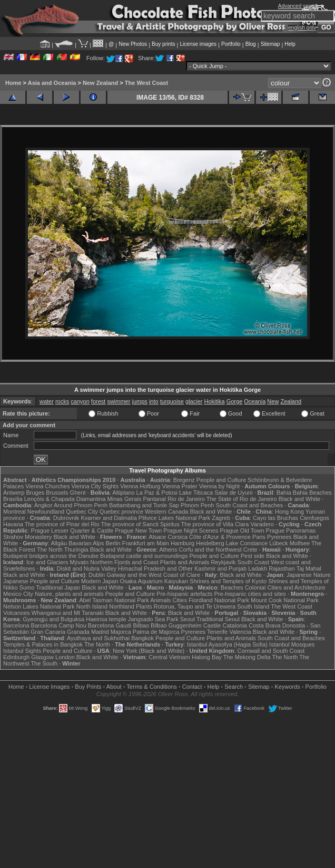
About (114, 687)
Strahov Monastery (27, 537)
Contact (192, 687)
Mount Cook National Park (284, 600)
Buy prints (163, 44)
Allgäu (59, 543)
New (273, 401)
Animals (160, 600)
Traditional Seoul (218, 619)
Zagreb (221, 518)
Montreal (14, 512)
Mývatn (79, 562)
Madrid (100, 632)
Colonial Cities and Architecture (285, 587)
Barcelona (16, 625)
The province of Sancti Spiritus (140, 524)
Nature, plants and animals (69, 594)
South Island (253, 606)
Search (234, 687)
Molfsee (300, 543)
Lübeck (278, 543)
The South (44, 663)
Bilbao (141, 625)
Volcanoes (17, 613)
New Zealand (100, 83)
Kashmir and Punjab (220, 568)
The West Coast (146, 83)
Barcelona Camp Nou (59, 625)
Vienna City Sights (95, 486)
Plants (144, 606)
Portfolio (231, 44)
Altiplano (123, 493)
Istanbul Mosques (292, 644)
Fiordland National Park (219, 600)
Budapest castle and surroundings (144, 556)
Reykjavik (223, 562)
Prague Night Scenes (191, 531)
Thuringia (76, 549)
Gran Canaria (48, 632)
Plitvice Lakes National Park (174, 518)
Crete (250, 549)
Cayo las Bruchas (275, 518)
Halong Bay (207, 657)
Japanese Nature (309, 575)
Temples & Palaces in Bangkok (43, 644)
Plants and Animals (185, 562)
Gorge (235, 401)
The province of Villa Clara (215, 524)
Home (13, 83)
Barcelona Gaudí (110, 625)
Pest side (253, 556)
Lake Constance (247, 543)
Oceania (255, 401)
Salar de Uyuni (233, 493)
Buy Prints (88, 687)
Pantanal (154, 499)
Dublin (97, 575)
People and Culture (221, 480)
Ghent (78, 493)
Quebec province (121, 512)
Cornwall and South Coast (271, 651)
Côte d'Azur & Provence (220, 537)
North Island (92, 606)
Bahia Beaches (312, 493)
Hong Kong (289, 512)
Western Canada (166, 512)
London (65, 657)
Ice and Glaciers (47, 562)
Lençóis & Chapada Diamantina (65, 499)
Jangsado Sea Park (153, 619)
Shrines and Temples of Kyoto (228, 581)
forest (98, 401)
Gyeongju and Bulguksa (53, 619)
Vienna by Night (219, 486)
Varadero (262, 524)
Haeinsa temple (106, 619)
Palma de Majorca (156, 632)
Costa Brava (265, 625)
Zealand (291, 401)
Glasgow (42, 657)
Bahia (284, 493)
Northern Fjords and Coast (124, 562)
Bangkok (142, 638)
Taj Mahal (309, 568)
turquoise (172, 401)
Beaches (232, 587)
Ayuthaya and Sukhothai (98, 638)
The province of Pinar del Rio (62, 524)
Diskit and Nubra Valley (87, 568)
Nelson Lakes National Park (39, 606)
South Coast (254, 562)
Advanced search (298, 6)
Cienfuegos (314, 518)
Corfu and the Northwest (210, 549)
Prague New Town (138, 531)
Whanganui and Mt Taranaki (68, 613)
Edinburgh (16, 657)
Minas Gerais (125, 499)
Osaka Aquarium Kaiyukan (154, 581)
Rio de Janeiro (186, 499)
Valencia (240, 632)
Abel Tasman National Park (114, 600)
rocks (62, 401)
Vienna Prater (180, 486)
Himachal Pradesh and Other (155, 568)
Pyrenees (279, 537)
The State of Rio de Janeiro (242, 499)
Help (290, 44)
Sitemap (270, 44)
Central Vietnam (169, 657)
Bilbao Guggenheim (176, 625)
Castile (212, 625)
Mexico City (18, 594)
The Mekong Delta (247, 657)
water (47, 401)
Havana (13, 524)
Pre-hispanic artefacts (184, 594)
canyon (80, 401)
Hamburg (183, 543)
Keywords (287, 687)
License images (198, 44)
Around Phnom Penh (81, 505)
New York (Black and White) (149, 651)
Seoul (188, 619)
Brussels (57, 493)
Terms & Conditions (151, 687)
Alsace (157, 537)
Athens (168, 549)
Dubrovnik (66, 518)
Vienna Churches (47, 486)
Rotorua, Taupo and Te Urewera (195, 606)
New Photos (133, 44)
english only (302, 28)
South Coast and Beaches (249, 505)
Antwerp (14, 493)
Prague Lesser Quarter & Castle (72, 531)
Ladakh (258, 568)
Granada (78, 632)
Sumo (27, 587)
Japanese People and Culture (41, 581)
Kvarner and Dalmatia (109, 518)
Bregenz (184, 480)
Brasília (13, 499)
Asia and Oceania (52, 83)
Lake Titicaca (196, 493)
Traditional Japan (58, 587)
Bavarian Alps (86, 543)
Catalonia (234, 625)
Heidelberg (210, 543)
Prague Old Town (242, 531)
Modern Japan (100, 581)
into (154, 401)
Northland (122, 606)
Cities (180, 600)
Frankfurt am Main (146, 543)
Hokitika (214, 401)
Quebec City (82, 512)
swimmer (119, 401)
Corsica (177, 537)
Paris (259, 537)
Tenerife (217, 632)
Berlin (113, 543)
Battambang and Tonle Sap (144, 505)
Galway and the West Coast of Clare (153, 575)
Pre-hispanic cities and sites (250, 594)
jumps (139, 401)
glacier (194, 401)
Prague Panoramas (291, 531)
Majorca (121, 632)
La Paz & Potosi (157, 493)
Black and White (299, 499)
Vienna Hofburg (140, 486)
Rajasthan (282, 568)
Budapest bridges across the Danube (51, 556)
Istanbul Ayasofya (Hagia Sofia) (227, 644)
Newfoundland (46, 512)
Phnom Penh (198, 505)
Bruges (35, 493)
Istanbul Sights (22, 651)
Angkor (43, 505)
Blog (251, 44)
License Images (49, 687)
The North (50, 549)
